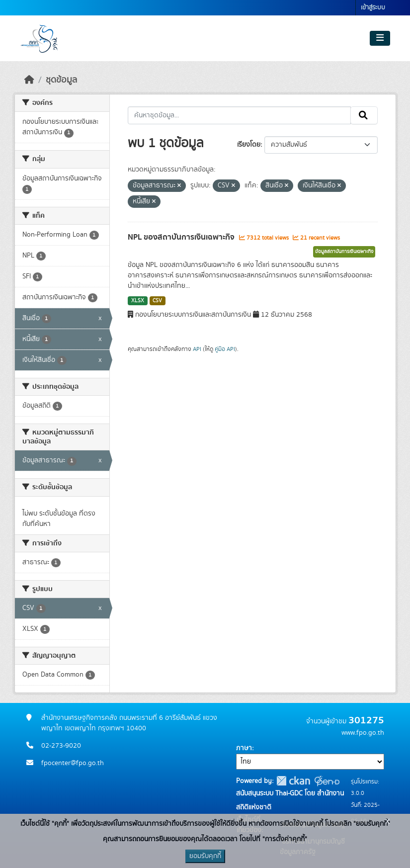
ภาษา (244, 748)
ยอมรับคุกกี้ (205, 856)
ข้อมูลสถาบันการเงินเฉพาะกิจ (344, 252)
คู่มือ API (225, 349)
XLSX (138, 301)
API (197, 349)
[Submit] (364, 115)
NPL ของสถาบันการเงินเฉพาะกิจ (182, 237)
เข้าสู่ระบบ (373, 8)
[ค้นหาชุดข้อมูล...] (239, 115)
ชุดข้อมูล (61, 80)
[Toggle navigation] (380, 38)
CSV (157, 301)
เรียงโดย (249, 145)
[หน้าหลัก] (29, 80)
